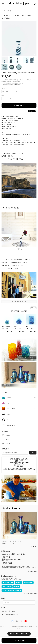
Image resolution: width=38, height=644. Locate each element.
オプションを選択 (19, 640)
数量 (3, 96)
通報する (33, 308)
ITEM (8, 403)
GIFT (8, 420)
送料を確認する (18, 85)
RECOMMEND (11, 425)
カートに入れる (19, 105)
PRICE (9, 414)
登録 (33, 453)
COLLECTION (11, 409)
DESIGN (9, 398)
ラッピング (5, 88)
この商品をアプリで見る (19, 302)
